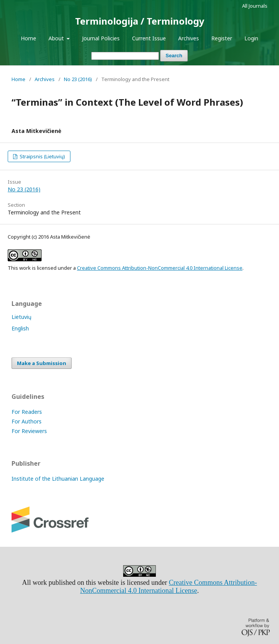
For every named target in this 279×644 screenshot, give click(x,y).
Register (222, 38)
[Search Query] (125, 56)
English (20, 328)
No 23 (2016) (78, 79)
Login (251, 38)
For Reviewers (29, 431)
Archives (189, 38)
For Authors (27, 421)
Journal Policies (101, 38)
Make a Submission (42, 363)
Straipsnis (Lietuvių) (42, 156)
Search (174, 56)
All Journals (255, 6)
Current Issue (149, 38)
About (57, 38)
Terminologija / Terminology (140, 21)
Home (28, 38)
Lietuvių (22, 317)
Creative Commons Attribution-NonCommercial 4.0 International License (160, 268)
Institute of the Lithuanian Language (58, 479)
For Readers (27, 412)
